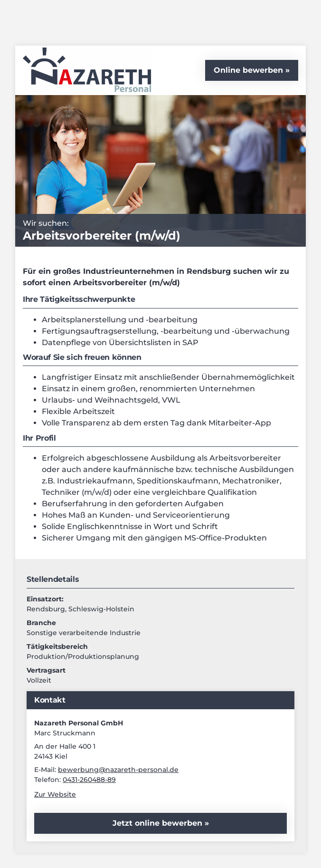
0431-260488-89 (89, 780)
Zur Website (55, 794)
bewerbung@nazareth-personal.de (118, 770)
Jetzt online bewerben (159, 823)
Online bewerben (248, 70)
